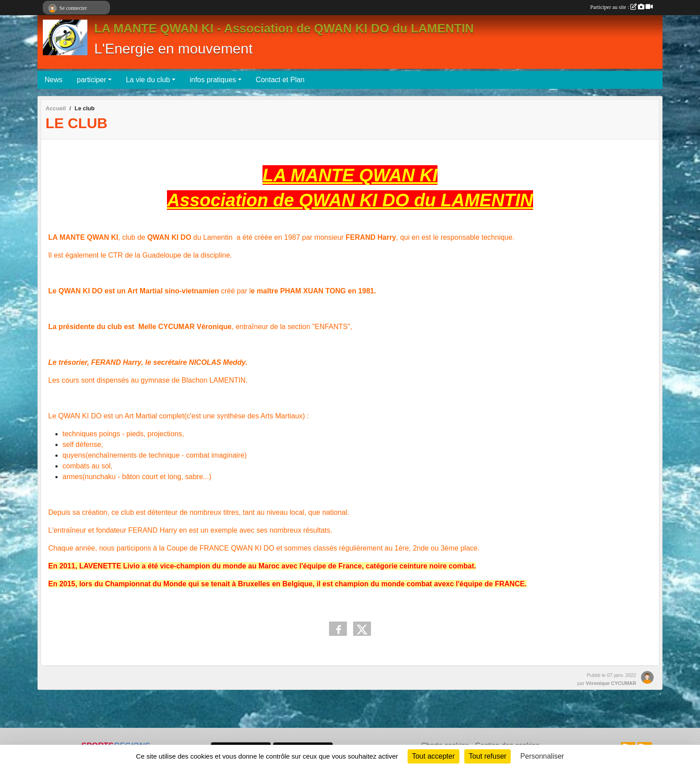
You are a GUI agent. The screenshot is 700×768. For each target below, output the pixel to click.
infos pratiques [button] (213, 80)
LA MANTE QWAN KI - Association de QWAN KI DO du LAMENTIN (284, 28)
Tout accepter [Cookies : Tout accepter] (433, 756)
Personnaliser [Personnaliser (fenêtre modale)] (542, 756)
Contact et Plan (280, 80)
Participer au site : (621, 7)
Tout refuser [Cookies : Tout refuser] (487, 756)
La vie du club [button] (148, 80)
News (54, 80)
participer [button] (92, 80)
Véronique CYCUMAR (611, 683)
